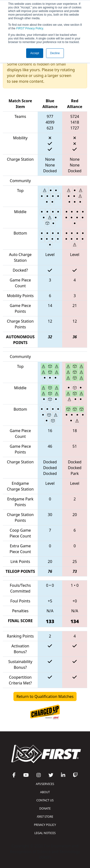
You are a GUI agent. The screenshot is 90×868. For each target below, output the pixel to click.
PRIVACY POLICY (45, 825)
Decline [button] (55, 53)
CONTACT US (45, 800)
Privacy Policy (30, 28)
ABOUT (45, 792)
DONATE (45, 808)
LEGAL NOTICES (45, 833)
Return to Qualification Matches (45, 696)
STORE (45, 817)
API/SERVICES (45, 784)
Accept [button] (35, 53)
